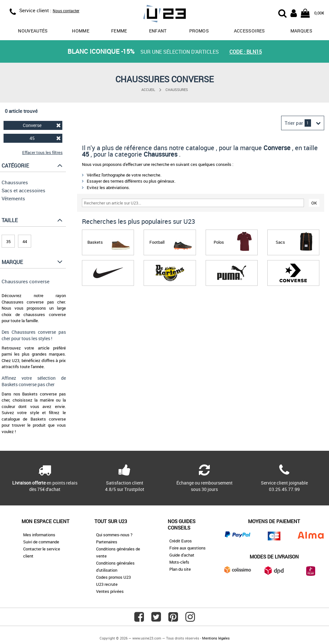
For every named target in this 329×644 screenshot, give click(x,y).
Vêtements (13, 198)
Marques (301, 31)
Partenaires (107, 542)
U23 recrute (107, 584)
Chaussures (177, 90)
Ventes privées (110, 591)
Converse (42, 125)
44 (25, 241)
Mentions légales (216, 638)
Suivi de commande (41, 542)
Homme (81, 31)
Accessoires (249, 31)
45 (45, 138)
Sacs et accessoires (23, 190)
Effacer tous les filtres (42, 152)
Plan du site (180, 569)
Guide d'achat (182, 555)
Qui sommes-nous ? (114, 535)
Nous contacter (66, 11)
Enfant (158, 31)
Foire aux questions (187, 548)
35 (8, 241)
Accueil (148, 90)
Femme (119, 31)
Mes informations (39, 535)
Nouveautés (33, 31)
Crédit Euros (181, 541)
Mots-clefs (179, 562)
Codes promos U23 (113, 577)
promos (199, 31)
